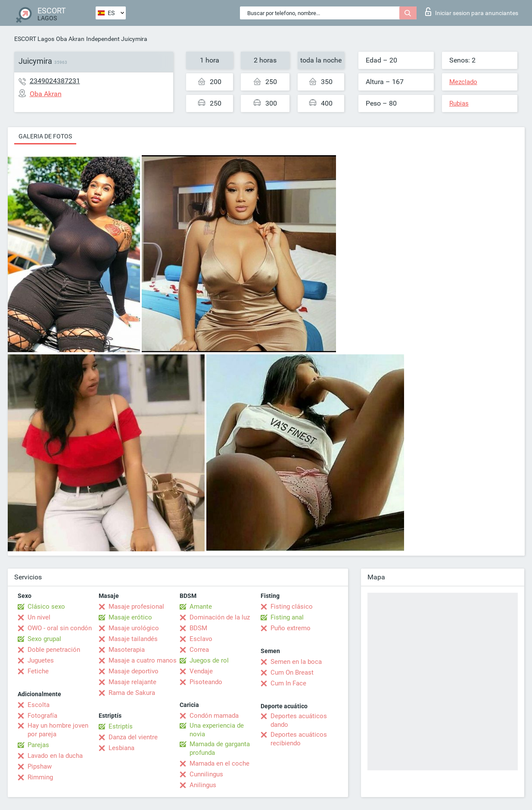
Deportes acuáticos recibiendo (299, 739)
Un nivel (39, 617)
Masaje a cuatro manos (143, 660)
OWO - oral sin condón (60, 628)
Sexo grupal (44, 639)
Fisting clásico (292, 607)
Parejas (38, 745)
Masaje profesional (136, 607)
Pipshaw (40, 766)
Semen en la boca (296, 662)
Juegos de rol (209, 660)
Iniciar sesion (472, 12)
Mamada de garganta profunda (220, 748)
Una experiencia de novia (217, 730)
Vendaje (201, 671)
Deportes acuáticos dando (299, 720)
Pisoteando (206, 682)
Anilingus (203, 785)
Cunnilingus (206, 774)
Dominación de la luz (220, 617)
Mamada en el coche (219, 763)
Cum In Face (288, 683)
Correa (199, 650)
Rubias (459, 103)
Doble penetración (54, 650)
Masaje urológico (134, 628)
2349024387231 (55, 81)
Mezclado (463, 82)
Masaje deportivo (134, 671)
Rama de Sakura (132, 693)
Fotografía (42, 716)
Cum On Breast (292, 672)
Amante (201, 607)
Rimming (40, 777)
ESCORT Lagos (34, 39)
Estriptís (121, 726)
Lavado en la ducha (55, 756)
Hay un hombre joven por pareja (58, 730)
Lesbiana (121, 748)
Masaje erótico (130, 617)
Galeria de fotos (45, 136)
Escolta (39, 705)
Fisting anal (287, 617)
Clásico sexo (46, 607)
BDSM (198, 628)
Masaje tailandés (133, 639)
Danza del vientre (133, 737)
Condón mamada (214, 716)
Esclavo (201, 639)
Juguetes (41, 660)
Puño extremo (291, 628)
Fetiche (38, 671)
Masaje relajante (132, 682)
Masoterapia (127, 650)
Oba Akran (70, 39)
